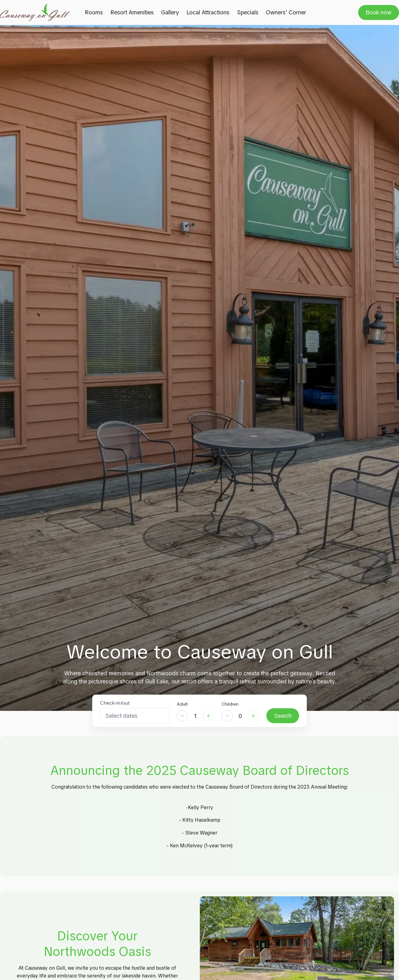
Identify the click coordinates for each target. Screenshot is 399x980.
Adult (182, 704)
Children (230, 704)
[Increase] (209, 716)
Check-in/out (115, 703)
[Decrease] (182, 716)
